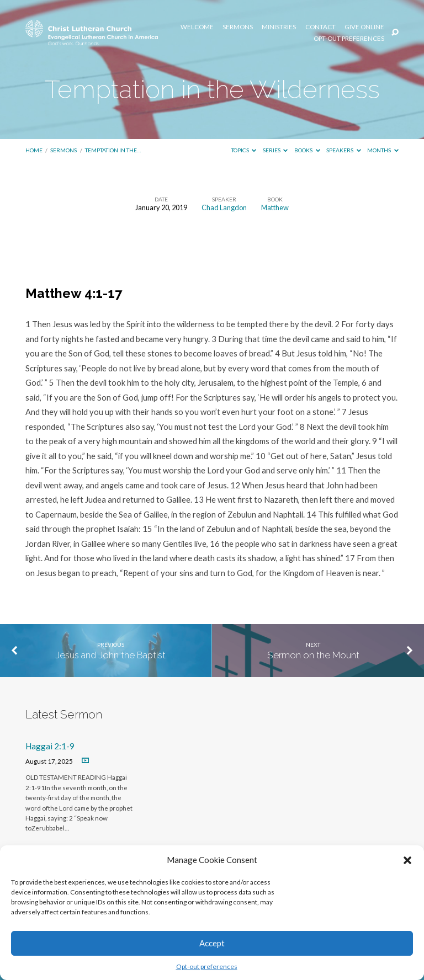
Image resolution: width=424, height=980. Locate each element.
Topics (244, 150)
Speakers (344, 150)
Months (383, 150)
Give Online (364, 27)
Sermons (238, 27)
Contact (320, 27)
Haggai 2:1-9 (50, 746)
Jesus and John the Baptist (110, 655)
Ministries (279, 27)
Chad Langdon (224, 207)
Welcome (197, 27)
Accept (212, 943)
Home (34, 150)
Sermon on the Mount (313, 655)
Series (275, 150)
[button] (407, 860)
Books (307, 150)
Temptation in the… (113, 150)
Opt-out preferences (207, 966)
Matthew (275, 207)
